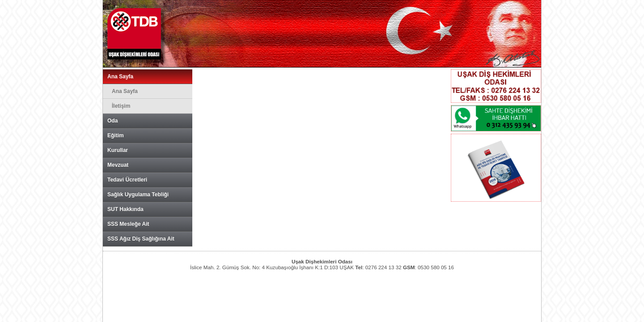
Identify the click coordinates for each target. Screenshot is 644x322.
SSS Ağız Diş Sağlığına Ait (141, 239)
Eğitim (116, 136)
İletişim (121, 106)
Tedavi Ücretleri (127, 180)
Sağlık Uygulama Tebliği (138, 195)
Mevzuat (118, 165)
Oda (112, 121)
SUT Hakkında (125, 209)
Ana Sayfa (120, 76)
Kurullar (118, 150)
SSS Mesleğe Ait (128, 224)
